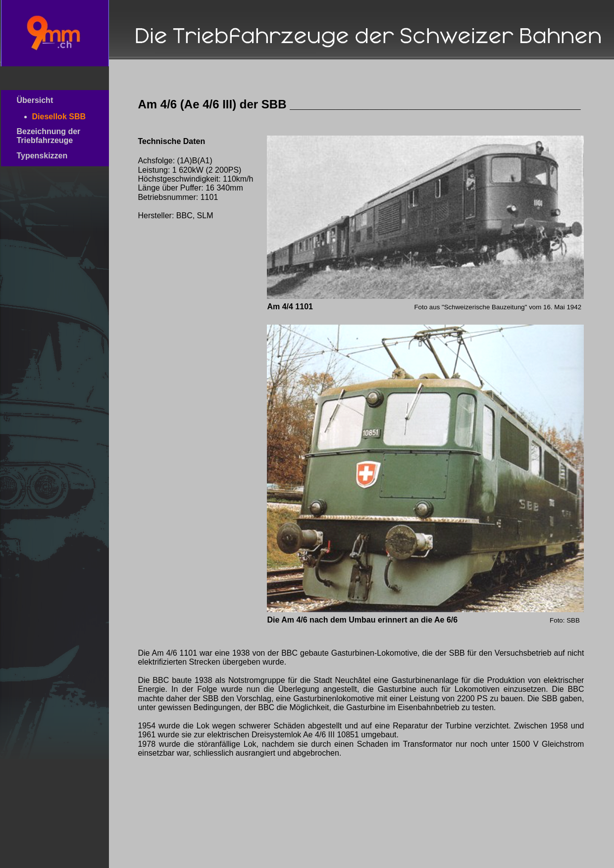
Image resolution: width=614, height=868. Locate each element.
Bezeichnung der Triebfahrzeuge (53, 136)
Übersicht (51, 100)
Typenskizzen (54, 156)
